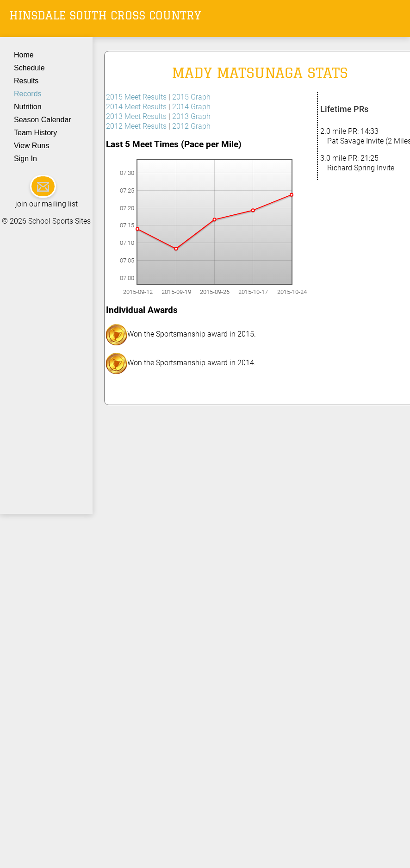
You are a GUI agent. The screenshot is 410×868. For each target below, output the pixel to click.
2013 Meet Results (136, 116)
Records (28, 94)
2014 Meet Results (136, 107)
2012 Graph (191, 126)
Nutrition (28, 107)
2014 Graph (191, 107)
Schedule (29, 68)
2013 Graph (191, 116)
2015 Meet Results (136, 97)
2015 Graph (191, 97)
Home (24, 55)
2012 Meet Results (136, 126)
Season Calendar (43, 120)
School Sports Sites (59, 221)
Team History (35, 133)
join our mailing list (47, 204)
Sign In (25, 159)
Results (26, 81)
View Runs (31, 146)
